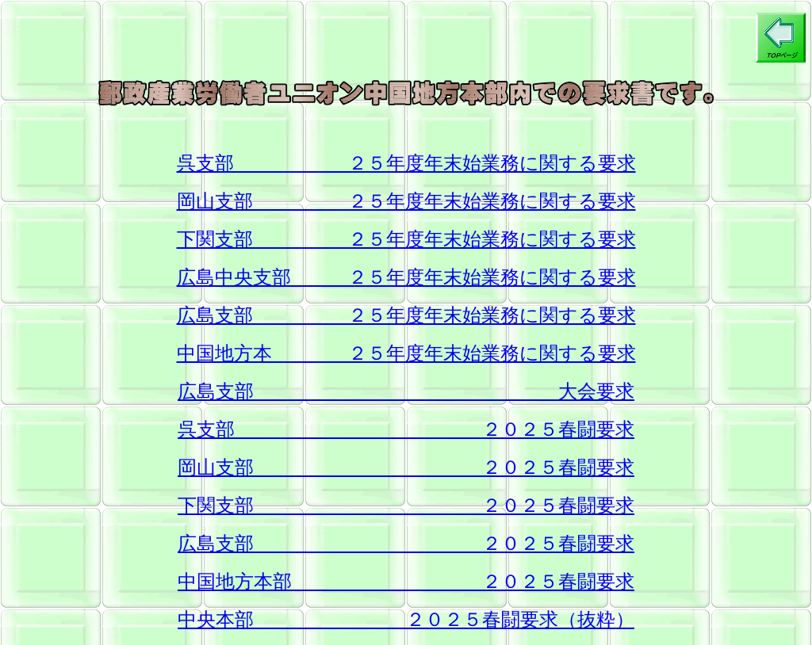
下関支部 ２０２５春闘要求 (406, 506)
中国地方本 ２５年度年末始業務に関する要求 (406, 353)
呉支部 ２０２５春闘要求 (406, 429)
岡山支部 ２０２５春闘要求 (406, 468)
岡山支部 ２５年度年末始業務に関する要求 (406, 201)
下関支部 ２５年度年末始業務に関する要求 (406, 239)
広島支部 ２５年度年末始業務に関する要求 (406, 315)
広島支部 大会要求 (406, 391)
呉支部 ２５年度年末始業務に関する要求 (406, 163)
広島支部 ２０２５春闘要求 (406, 544)
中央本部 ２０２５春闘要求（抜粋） (406, 620)
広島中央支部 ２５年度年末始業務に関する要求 (406, 277)
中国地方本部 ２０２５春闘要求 (406, 582)
